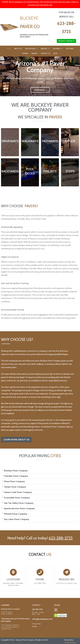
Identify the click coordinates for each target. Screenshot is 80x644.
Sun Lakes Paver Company (17, 519)
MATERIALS (58, 49)
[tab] (40, 471)
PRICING (25, 53)
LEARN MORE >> (40, 90)
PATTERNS (70, 49)
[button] (66, 41)
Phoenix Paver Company (16, 514)
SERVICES (45, 49)
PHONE (40, 579)
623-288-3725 (61, 538)
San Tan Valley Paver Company (19, 503)
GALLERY (34, 53)
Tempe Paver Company (15, 487)
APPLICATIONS (31, 49)
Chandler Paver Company (16, 476)
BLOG (56, 53)
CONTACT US (46, 53)
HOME (9, 49)
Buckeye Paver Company (16, 471)
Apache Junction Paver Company (19, 508)
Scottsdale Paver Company (17, 498)
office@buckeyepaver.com (42, 619)
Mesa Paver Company (14, 481)
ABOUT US (18, 49)
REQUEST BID (67, 579)
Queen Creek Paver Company (18, 492)
